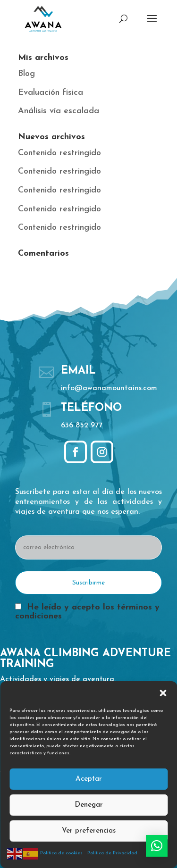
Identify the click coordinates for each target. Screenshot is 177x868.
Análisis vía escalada (59, 111)
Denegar (89, 805)
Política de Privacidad (112, 853)
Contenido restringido (59, 153)
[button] (163, 693)
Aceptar (89, 779)
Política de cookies (61, 853)
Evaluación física (51, 93)
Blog (26, 74)
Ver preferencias (89, 831)
